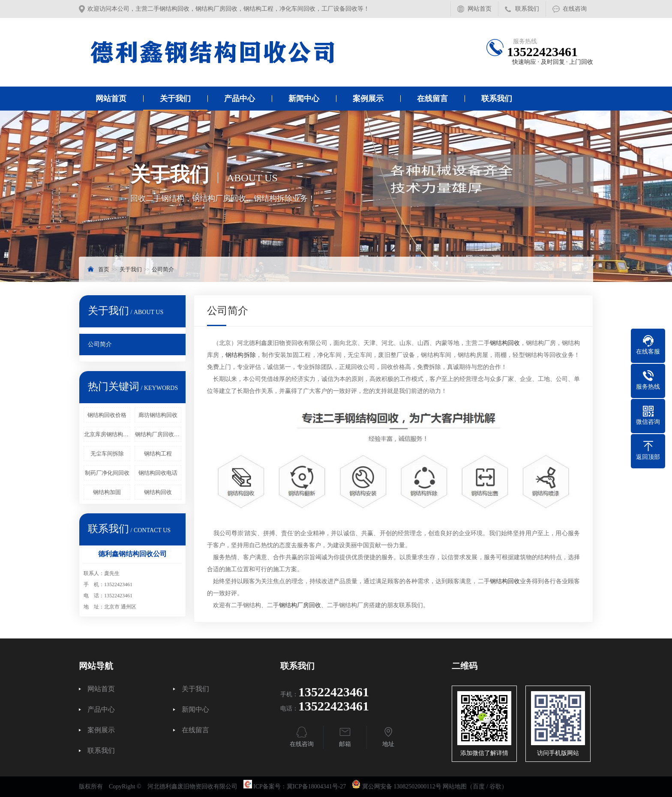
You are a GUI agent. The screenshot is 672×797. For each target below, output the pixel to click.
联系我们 (527, 9)
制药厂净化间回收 (107, 473)
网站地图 (455, 787)
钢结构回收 (158, 492)
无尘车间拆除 (107, 454)
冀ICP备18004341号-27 (316, 787)
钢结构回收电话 (158, 473)
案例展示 (368, 99)
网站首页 (480, 9)
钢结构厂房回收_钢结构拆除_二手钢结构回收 (158, 434)
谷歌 (495, 787)
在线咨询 (575, 9)
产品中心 (240, 99)
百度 (479, 787)
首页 (104, 269)
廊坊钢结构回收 (158, 415)
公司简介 (163, 269)
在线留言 (432, 99)
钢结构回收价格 (107, 415)
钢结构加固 (107, 492)
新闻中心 (304, 99)
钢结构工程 (158, 454)
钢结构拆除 (241, 355)
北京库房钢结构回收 (107, 434)
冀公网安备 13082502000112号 (402, 787)
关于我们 (175, 99)
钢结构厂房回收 (300, 605)
